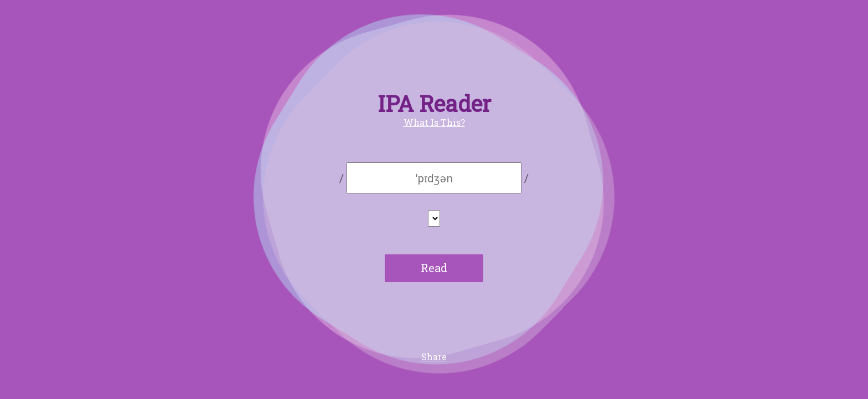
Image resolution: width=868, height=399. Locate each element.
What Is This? (434, 122)
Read (434, 268)
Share (434, 357)
